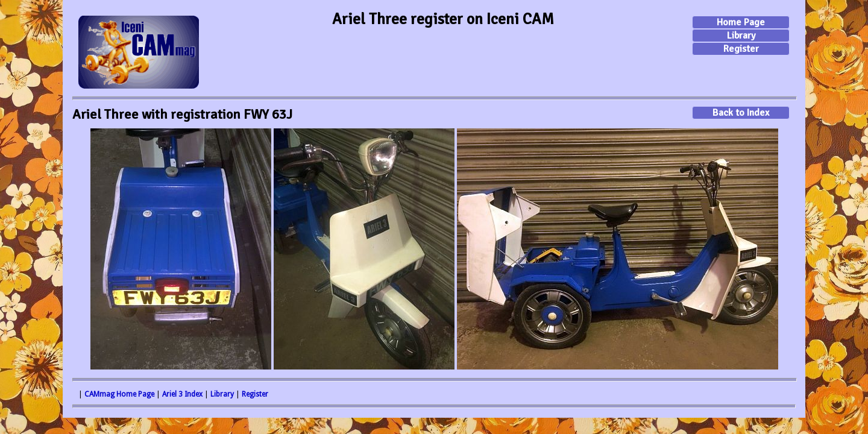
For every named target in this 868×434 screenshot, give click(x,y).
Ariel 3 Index (182, 394)
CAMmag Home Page (119, 394)
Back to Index (741, 113)
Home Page (741, 22)
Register (741, 49)
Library (741, 36)
